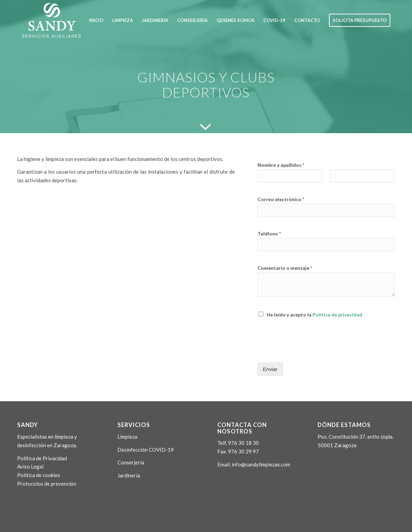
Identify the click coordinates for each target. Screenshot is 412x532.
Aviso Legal (30, 466)
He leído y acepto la (314, 315)
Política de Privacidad (42, 458)
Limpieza (127, 437)
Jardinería (129, 475)
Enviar (270, 369)
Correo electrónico (281, 199)
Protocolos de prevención (47, 484)
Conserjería (131, 462)
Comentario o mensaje (285, 268)
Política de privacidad (337, 315)
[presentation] (310, 351)
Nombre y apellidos (281, 165)
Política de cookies (39, 475)
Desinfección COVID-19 (146, 450)
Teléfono (269, 234)
